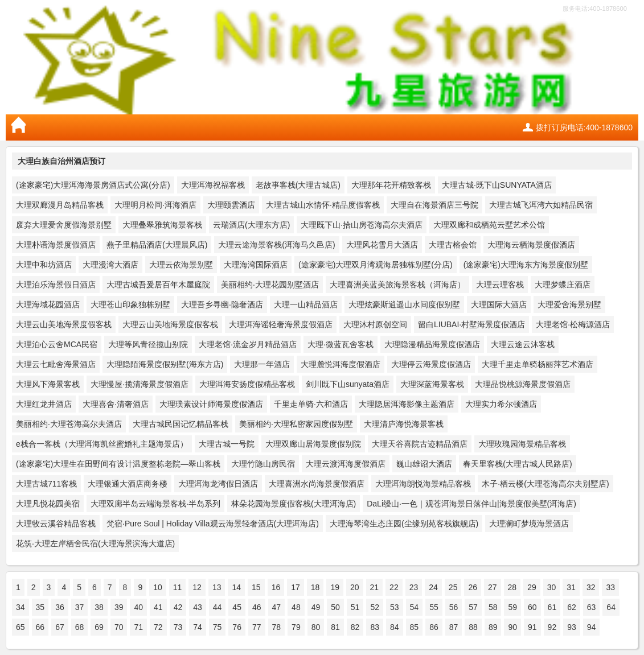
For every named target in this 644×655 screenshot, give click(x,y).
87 (454, 627)
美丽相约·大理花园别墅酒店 (270, 285)
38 (99, 607)
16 (276, 587)
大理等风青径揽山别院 (148, 344)
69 (99, 627)
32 (591, 587)
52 (375, 607)
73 (178, 627)
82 (355, 627)
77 (257, 627)
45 (237, 607)
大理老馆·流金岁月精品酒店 (248, 344)
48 (296, 607)
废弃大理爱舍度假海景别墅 (64, 225)
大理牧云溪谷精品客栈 (56, 524)
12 (197, 587)
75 (218, 627)
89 (493, 627)
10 (158, 587)
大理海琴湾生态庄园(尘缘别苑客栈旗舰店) (404, 524)
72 (158, 627)
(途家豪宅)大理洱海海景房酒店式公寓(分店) (93, 185)
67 (60, 627)
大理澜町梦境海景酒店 (529, 524)
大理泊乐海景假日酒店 (56, 285)
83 (375, 627)
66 (40, 627)
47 (277, 607)
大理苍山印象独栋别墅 (130, 304)
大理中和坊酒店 (44, 265)
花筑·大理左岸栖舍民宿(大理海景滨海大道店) (95, 543)
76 (237, 627)
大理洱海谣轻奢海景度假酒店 (281, 324)
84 (395, 627)
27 (493, 587)
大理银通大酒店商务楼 (128, 484)
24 (433, 587)
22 (394, 587)
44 (218, 607)
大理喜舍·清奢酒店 (116, 404)
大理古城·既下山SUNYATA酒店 (497, 185)
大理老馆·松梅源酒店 (573, 324)
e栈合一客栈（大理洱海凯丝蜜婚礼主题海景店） (102, 444)
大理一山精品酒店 (306, 304)
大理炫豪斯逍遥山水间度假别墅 (404, 304)
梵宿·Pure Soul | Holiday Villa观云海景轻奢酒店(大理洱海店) (213, 524)
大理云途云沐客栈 (523, 344)
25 (453, 587)
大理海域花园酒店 (48, 304)
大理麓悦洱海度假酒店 (341, 364)
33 (610, 587)
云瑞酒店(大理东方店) (251, 225)
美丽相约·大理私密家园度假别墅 (296, 424)
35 (40, 607)
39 (119, 607)
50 (335, 607)
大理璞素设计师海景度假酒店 (211, 404)
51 (355, 607)
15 (256, 587)
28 (512, 587)
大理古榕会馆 (453, 245)
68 (80, 627)
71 (138, 627)
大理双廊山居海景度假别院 (313, 444)
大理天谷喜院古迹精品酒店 (420, 444)
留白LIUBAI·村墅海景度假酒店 (471, 324)
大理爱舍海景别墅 (569, 304)
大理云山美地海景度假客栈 (64, 324)
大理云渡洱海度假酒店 (346, 464)
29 (532, 587)
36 (60, 607)
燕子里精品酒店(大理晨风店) (157, 245)
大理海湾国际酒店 (256, 265)
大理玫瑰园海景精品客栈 (522, 444)
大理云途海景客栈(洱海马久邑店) (276, 245)
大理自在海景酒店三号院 (434, 205)
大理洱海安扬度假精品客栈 (247, 384)
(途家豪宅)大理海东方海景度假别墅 (526, 265)
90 (512, 627)
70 (119, 627)
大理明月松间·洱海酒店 (155, 205)
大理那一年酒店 (262, 364)
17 (296, 587)
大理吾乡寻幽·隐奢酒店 (222, 304)
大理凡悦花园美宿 (48, 504)
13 (217, 587)
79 (296, 627)
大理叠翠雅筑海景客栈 (162, 225)
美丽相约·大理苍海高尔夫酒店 (69, 424)
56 (454, 607)
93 (572, 627)
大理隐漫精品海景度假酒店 (432, 344)
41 (158, 607)
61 (552, 607)
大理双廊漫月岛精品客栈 (60, 205)
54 (415, 607)
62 (572, 607)
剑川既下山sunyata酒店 (348, 384)
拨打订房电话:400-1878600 (584, 127)
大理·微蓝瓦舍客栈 (341, 344)
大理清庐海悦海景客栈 (404, 424)
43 (198, 607)
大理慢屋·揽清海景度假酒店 (140, 384)
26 (473, 587)
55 (434, 607)
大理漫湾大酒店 (110, 265)
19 (335, 587)
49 (316, 607)
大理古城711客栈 (46, 484)
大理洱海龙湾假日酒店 (218, 484)
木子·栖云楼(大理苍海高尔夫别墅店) (545, 484)
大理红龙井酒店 (44, 404)
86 (434, 627)
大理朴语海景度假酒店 (56, 245)
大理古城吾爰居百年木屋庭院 (158, 285)
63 (592, 607)
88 (473, 627)
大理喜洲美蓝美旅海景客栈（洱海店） (397, 285)
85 (415, 627)
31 (571, 587)
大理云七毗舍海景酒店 (56, 364)
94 (592, 627)
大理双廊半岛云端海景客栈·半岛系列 (155, 504)
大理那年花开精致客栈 (391, 185)
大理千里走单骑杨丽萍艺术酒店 (538, 364)
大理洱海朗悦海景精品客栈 (423, 484)
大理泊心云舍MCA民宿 (57, 344)
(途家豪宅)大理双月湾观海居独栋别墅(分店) (376, 265)
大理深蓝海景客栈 (432, 384)
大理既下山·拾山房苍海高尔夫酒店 (362, 225)
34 (20, 607)
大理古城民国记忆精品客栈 (181, 424)
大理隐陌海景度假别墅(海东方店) (165, 364)
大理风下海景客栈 (48, 384)
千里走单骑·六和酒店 (311, 404)
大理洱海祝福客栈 (213, 185)
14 (236, 587)
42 (178, 607)
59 (512, 607)
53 (395, 607)
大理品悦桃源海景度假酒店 (523, 384)
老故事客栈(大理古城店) (298, 185)
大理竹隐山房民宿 (263, 464)
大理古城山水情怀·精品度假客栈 (323, 205)
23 (414, 587)
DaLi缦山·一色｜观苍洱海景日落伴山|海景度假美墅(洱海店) (471, 504)
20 (355, 587)
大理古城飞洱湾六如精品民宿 (541, 205)
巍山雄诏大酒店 (424, 464)
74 (198, 627)
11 (178, 587)
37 (80, 607)
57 (473, 607)
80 (316, 627)
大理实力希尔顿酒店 (501, 404)
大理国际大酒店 (499, 304)
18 (315, 587)
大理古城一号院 (227, 444)
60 (532, 607)
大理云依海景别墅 (181, 265)
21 (375, 587)
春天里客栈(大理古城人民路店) (517, 464)
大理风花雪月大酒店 (382, 245)
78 (277, 627)
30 (552, 587)
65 (20, 627)
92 (552, 627)
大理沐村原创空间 (375, 324)
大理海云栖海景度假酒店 (531, 245)
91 (532, 627)
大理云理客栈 (500, 285)
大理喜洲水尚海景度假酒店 (317, 484)
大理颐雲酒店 (231, 205)
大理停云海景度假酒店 (431, 364)
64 (611, 607)
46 (257, 607)
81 (335, 627)
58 (493, 607)
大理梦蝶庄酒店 (563, 285)
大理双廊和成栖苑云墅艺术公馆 (489, 225)
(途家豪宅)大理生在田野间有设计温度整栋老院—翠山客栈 (118, 464)
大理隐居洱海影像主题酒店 (407, 404)
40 (138, 607)
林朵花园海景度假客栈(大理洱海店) (294, 504)
